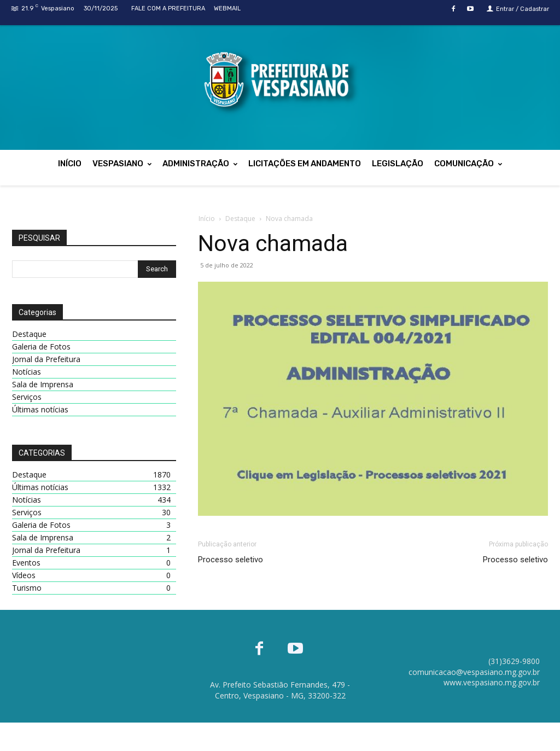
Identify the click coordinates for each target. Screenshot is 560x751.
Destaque (240, 219)
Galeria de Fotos (41, 347)
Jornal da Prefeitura (46, 359)
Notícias (27, 372)
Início (207, 219)
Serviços (27, 397)
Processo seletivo (231, 560)
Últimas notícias (40, 409)
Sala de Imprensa (43, 384)
